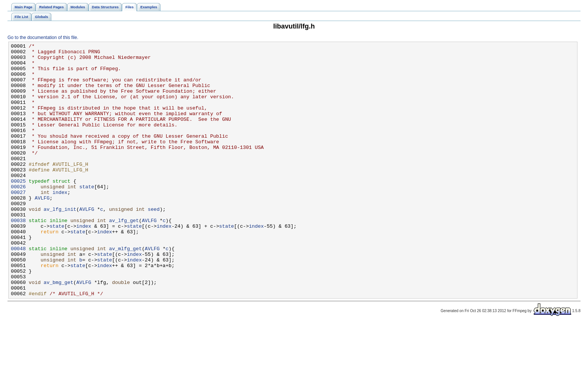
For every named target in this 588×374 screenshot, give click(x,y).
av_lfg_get (124, 256)
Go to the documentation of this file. (43, 38)
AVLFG (42, 229)
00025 (18, 209)
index (60, 222)
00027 (18, 222)
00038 (18, 256)
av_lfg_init (60, 243)
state (87, 216)
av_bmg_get (58, 330)
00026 (18, 216)
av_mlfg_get (125, 290)
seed (154, 243)
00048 (18, 290)
